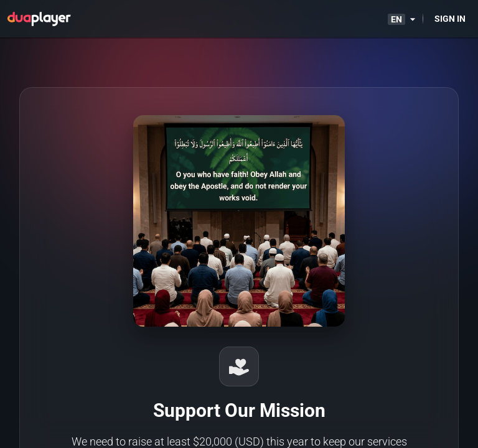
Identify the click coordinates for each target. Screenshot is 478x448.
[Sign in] (450, 19)
